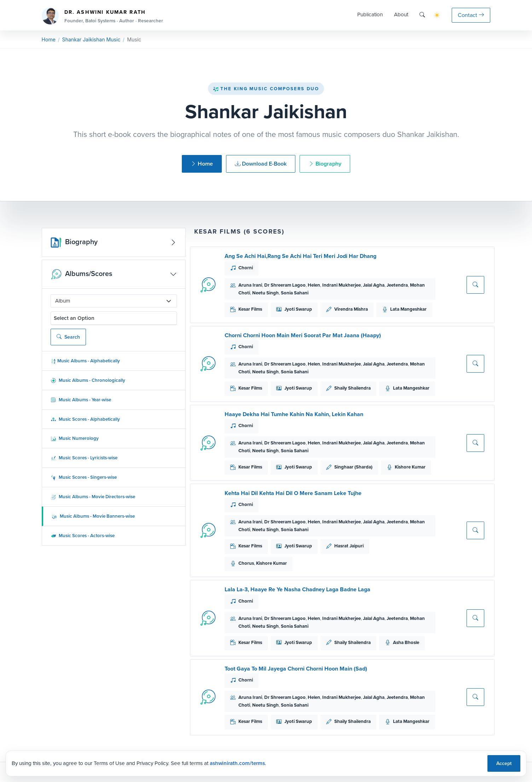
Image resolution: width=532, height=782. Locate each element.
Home (49, 39)
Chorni (246, 268)
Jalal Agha (374, 285)
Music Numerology (75, 438)
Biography (325, 164)
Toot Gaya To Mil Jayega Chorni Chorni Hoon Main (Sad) (296, 669)
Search (68, 337)
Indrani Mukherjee (342, 285)
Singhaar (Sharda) (353, 467)
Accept (504, 763)
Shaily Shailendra (352, 388)
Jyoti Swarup (298, 309)
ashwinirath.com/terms (237, 763)
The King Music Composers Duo (266, 89)
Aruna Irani (250, 285)
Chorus (246, 563)
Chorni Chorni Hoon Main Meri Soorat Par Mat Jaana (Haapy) (303, 335)
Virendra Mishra (351, 309)
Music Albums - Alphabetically (85, 361)
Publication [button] (370, 15)
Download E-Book (261, 164)
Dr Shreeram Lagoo (285, 285)
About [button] (401, 15)
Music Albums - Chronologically (88, 380)
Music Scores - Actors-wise (83, 536)
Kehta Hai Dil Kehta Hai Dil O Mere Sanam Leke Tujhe (293, 493)
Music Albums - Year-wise (81, 400)
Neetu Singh (265, 293)
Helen (314, 285)
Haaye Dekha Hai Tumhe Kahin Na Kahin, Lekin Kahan (294, 414)
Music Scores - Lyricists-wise (84, 458)
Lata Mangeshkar (408, 309)
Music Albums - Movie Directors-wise (93, 497)
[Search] (422, 15)
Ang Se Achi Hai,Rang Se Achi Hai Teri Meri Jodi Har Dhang (300, 256)
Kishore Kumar (410, 467)
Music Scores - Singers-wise (84, 477)
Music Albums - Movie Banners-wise (93, 516)
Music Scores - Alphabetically (85, 419)
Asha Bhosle (406, 642)
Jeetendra (397, 285)
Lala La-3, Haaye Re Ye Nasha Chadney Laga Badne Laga (297, 589)
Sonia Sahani (295, 293)
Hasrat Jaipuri (349, 546)
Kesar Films (250, 309)
